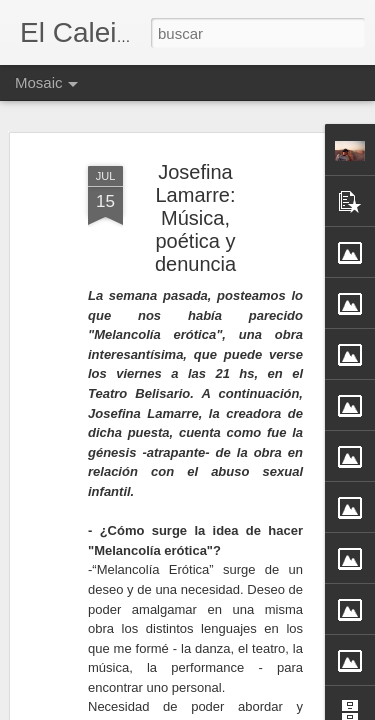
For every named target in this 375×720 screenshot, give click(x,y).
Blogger (266, 709)
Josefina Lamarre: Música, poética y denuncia (195, 201)
